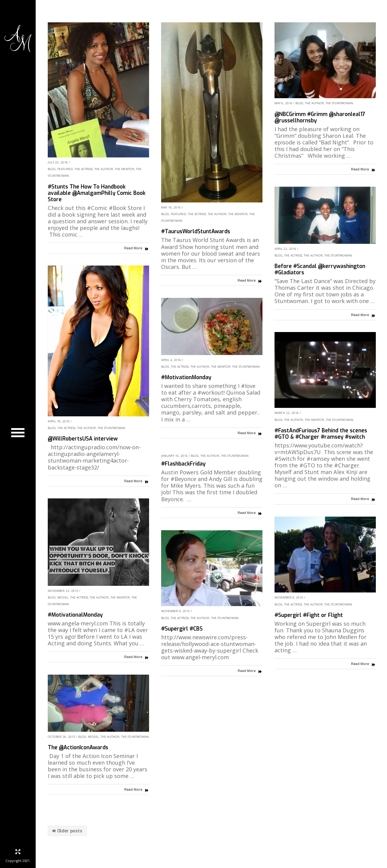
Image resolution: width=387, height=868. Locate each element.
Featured (65, 169)
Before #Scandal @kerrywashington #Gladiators (320, 269)
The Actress (84, 169)
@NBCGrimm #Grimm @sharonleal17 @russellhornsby (320, 117)
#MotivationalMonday (75, 615)
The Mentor (125, 169)
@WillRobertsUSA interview (83, 439)
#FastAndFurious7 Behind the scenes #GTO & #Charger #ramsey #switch (321, 434)
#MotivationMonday (186, 377)
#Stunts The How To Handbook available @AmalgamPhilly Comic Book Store (97, 193)
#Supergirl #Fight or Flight (309, 615)
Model (63, 597)
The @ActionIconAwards (78, 747)
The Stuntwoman (339, 103)
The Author (104, 169)
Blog (52, 169)
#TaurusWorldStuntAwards (196, 231)
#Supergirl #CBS (182, 629)
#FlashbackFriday (183, 464)
